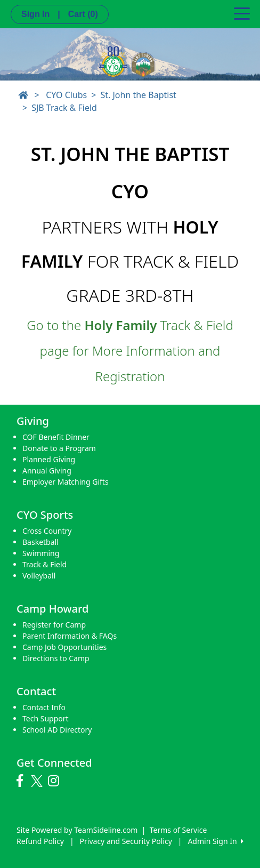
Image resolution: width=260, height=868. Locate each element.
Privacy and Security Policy (126, 841)
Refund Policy (40, 841)
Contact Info (44, 707)
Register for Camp (54, 625)
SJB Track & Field (64, 108)
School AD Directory (57, 730)
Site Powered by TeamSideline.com (77, 830)
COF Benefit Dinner (56, 437)
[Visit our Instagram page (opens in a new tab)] (56, 781)
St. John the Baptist (138, 95)
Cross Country (47, 531)
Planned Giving (49, 459)
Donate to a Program (59, 448)
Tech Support (46, 718)
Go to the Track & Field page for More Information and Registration (130, 351)
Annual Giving (47, 471)
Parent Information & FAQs (70, 636)
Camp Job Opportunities (64, 647)
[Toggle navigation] (242, 13)
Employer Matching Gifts (66, 482)
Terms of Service (178, 830)
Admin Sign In (215, 841)
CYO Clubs (66, 95)
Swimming (41, 553)
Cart (83, 14)
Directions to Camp (56, 658)
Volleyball (39, 576)
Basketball (40, 542)
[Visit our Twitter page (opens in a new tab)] (38, 781)
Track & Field (44, 564)
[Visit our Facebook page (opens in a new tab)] (22, 781)
